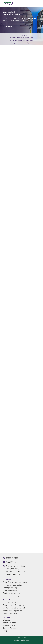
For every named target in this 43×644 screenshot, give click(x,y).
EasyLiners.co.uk (10, 613)
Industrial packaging (12, 590)
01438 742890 (12, 558)
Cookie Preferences (12, 628)
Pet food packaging (11, 593)
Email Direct (11, 562)
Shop (5, 631)
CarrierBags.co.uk (11, 602)
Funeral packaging (11, 596)
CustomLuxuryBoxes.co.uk (14, 608)
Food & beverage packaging (15, 582)
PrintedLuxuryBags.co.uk (13, 605)
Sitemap (6, 620)
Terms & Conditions (11, 623)
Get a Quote (8, 26)
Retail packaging (10, 588)
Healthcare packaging (12, 585)
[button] (39, 3)
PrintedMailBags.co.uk (12, 610)
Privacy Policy (9, 625)
